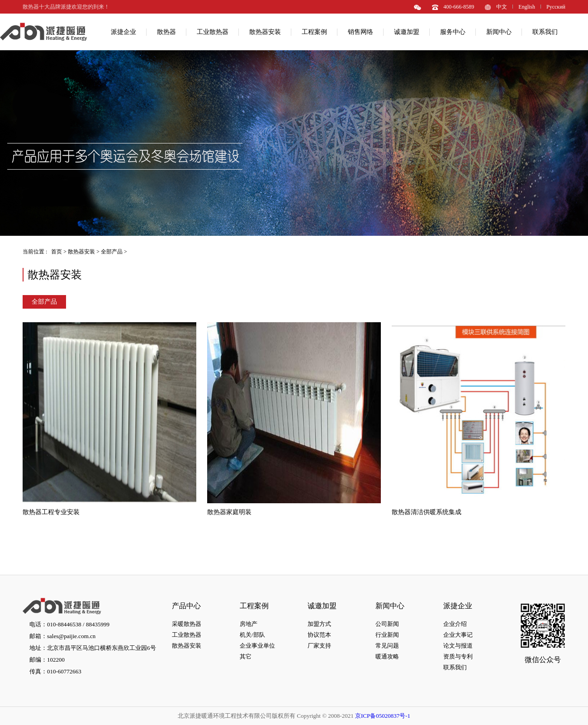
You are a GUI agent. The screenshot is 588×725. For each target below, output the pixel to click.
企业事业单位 (257, 646)
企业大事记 (458, 635)
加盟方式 (319, 624)
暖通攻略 (387, 656)
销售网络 (360, 32)
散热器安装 (265, 32)
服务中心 (453, 32)
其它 (246, 656)
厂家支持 (319, 646)
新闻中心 (499, 32)
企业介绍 (455, 624)
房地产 (249, 624)
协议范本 (319, 635)
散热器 (166, 32)
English (527, 7)
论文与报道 (458, 646)
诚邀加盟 (407, 32)
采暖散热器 (187, 624)
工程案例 (314, 32)
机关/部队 (252, 635)
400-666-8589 (459, 7)
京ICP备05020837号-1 (383, 716)
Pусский (556, 7)
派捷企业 (123, 32)
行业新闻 (387, 635)
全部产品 (112, 252)
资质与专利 (458, 656)
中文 (502, 7)
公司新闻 (387, 624)
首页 (57, 252)
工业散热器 (213, 32)
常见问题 (387, 646)
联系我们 (545, 32)
